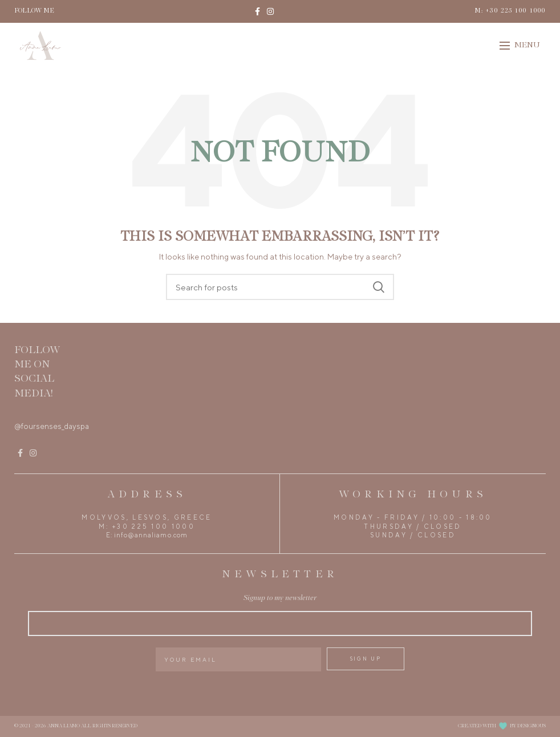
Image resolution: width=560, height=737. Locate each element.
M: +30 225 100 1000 (510, 11)
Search (379, 287)
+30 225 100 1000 (154, 527)
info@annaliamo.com (151, 535)
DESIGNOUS (531, 726)
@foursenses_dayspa (52, 426)
